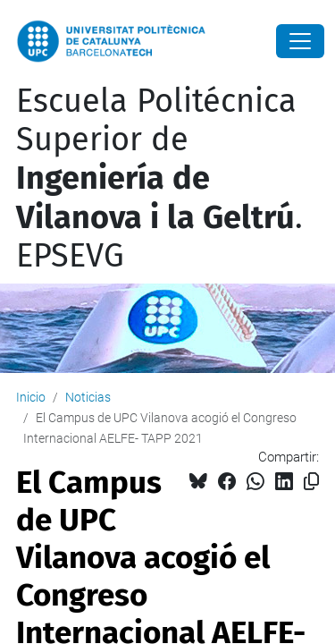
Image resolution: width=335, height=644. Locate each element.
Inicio (31, 397)
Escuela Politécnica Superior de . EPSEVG (159, 178)
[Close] (300, 41)
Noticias (88, 397)
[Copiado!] (311, 482)
